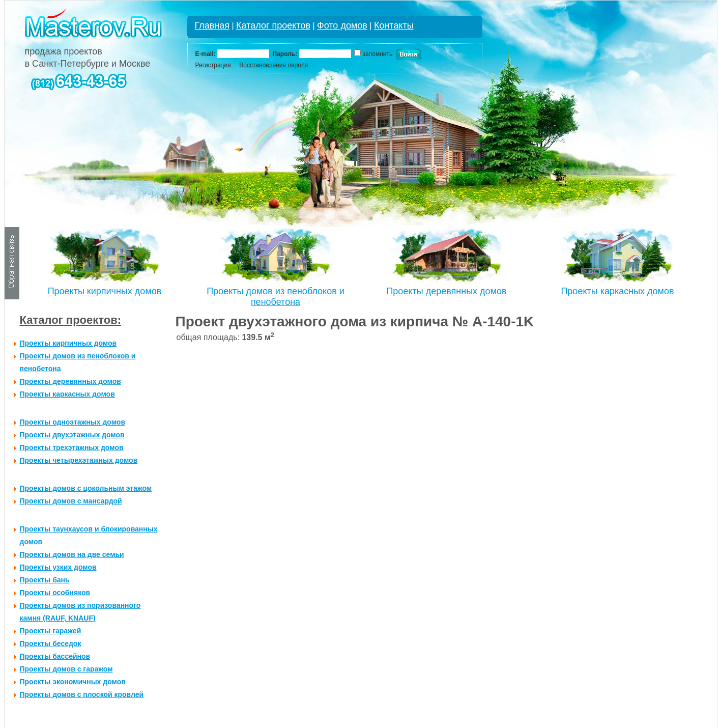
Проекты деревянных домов (446, 291)
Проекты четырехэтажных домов (79, 460)
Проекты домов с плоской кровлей (82, 694)
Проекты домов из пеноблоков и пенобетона (276, 297)
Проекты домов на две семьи (72, 554)
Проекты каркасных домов (617, 291)
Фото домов (342, 25)
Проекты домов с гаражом (66, 669)
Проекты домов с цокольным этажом (86, 488)
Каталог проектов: (71, 320)
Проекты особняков (55, 593)
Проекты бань (45, 580)
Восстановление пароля (273, 65)
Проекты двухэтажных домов (72, 435)
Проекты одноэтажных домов (73, 422)
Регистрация (213, 65)
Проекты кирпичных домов (105, 291)
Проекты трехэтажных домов (72, 447)
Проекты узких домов (58, 567)
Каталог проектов (273, 25)
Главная (212, 25)
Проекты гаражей (51, 631)
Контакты (394, 25)
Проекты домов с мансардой (71, 501)
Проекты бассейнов (55, 656)
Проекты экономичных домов (73, 682)
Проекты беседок (51, 643)
